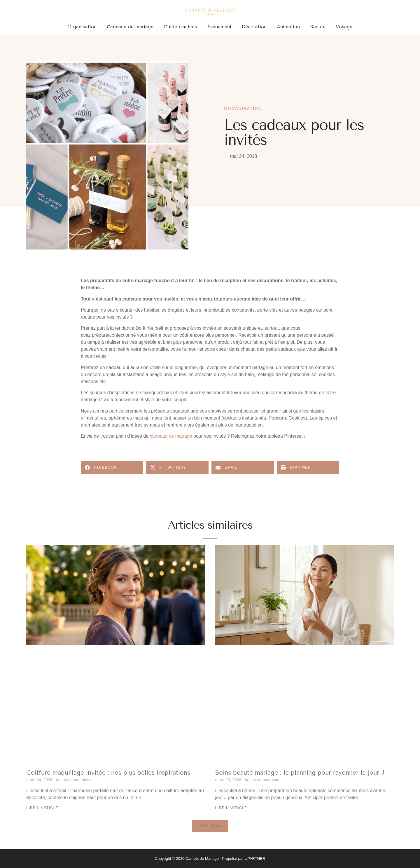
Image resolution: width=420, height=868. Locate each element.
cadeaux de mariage (171, 436)
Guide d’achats (180, 27)
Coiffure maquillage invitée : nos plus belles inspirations (108, 773)
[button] (112, 468)
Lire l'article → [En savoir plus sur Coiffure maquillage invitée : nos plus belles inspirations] (45, 808)
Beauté (318, 27)
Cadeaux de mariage (130, 27)
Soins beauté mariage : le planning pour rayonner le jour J (300, 773)
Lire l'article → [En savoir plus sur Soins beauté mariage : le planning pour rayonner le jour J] (234, 808)
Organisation (82, 27)
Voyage (344, 27)
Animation (288, 27)
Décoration (254, 27)
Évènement (219, 27)
